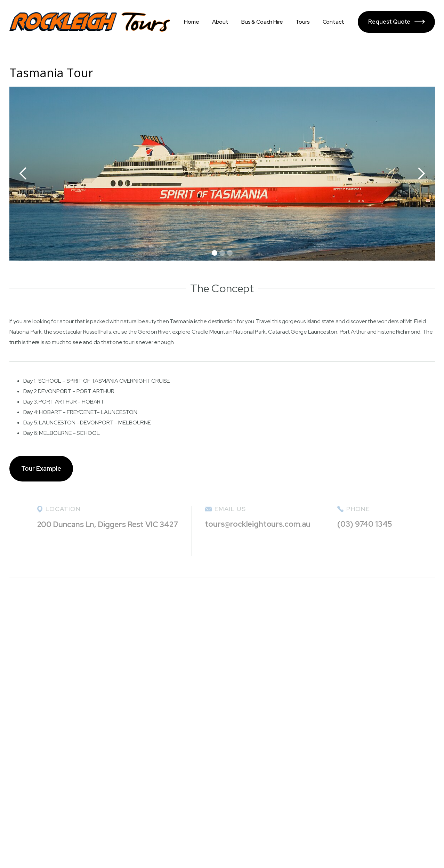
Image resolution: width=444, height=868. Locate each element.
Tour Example (41, 468)
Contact (333, 22)
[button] (23, 174)
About (220, 22)
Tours (302, 22)
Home (191, 22)
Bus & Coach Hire (262, 22)
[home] (90, 22)
